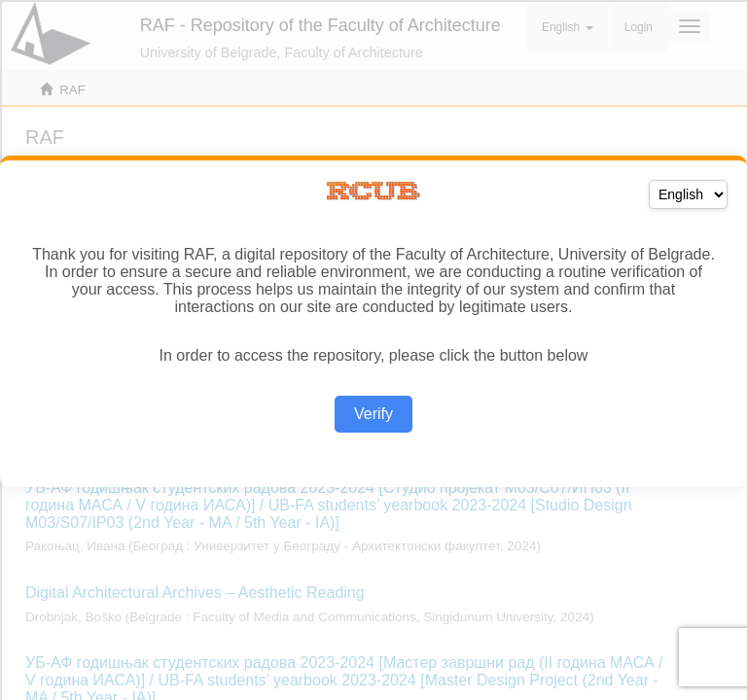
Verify (373, 414)
